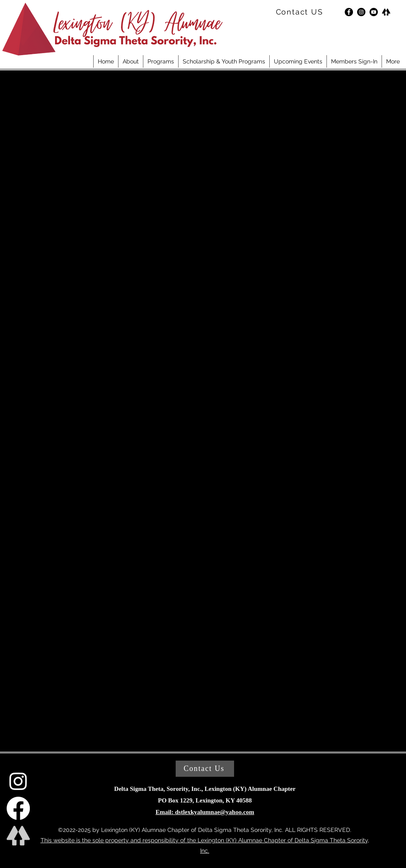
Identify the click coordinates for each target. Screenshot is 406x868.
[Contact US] (300, 12)
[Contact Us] (205, 769)
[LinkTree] (386, 12)
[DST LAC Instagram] (18, 781)
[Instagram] (361, 12)
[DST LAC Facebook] (18, 808)
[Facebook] (349, 12)
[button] (130, 61)
